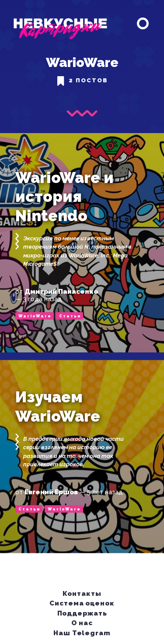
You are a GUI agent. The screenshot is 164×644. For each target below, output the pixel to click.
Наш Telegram (82, 633)
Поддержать (83, 613)
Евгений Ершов (51, 492)
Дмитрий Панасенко (61, 292)
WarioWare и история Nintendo (65, 197)
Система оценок (82, 603)
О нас (82, 623)
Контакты (82, 593)
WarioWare (35, 316)
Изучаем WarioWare (58, 406)
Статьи (70, 316)
